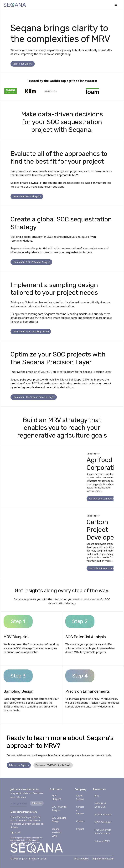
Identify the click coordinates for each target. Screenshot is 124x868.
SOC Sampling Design (59, 819)
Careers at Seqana (80, 810)
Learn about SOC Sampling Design (31, 331)
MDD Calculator (103, 822)
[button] (116, 5)
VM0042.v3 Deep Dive (100, 805)
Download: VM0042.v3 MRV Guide (53, 765)
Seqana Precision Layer (56, 832)
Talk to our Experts (23, 64)
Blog (97, 796)
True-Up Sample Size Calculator (103, 832)
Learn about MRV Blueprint (27, 196)
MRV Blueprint (56, 797)
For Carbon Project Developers (105, 568)
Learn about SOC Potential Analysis (31, 262)
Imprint (80, 829)
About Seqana (80, 797)
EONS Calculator (103, 814)
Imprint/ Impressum (103, 859)
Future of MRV (102, 841)
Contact (80, 821)
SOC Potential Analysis (59, 808)
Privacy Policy (81, 859)
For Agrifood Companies (101, 499)
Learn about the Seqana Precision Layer (34, 397)
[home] (15, 5)
